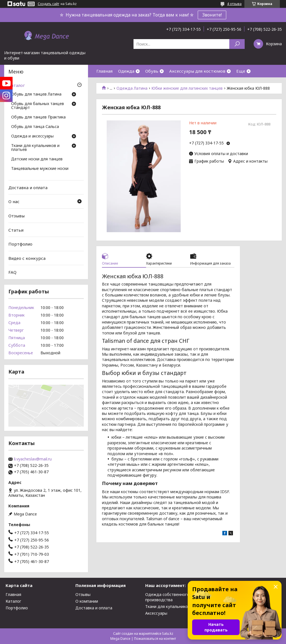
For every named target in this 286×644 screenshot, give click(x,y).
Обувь (152, 71)
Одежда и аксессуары (32, 136)
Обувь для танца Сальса (35, 127)
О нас (14, 201)
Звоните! (212, 15)
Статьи (16, 230)
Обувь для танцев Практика (38, 117)
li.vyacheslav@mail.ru (33, 459)
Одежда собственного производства (167, 597)
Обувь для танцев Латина (36, 94)
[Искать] (237, 44)
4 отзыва (234, 4)
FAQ (12, 272)
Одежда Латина (132, 88)
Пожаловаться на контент (155, 639)
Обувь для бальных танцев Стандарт (38, 106)
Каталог (17, 85)
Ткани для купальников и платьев (35, 148)
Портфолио (20, 244)
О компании (87, 601)
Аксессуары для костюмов (197, 71)
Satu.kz (168, 634)
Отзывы (16, 216)
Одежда (126, 71)
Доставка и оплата (28, 187)
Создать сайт (48, 4)
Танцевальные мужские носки (40, 169)
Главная (104, 71)
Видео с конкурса (27, 258)
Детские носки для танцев (37, 159)
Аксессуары (156, 613)
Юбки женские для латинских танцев (187, 88)
